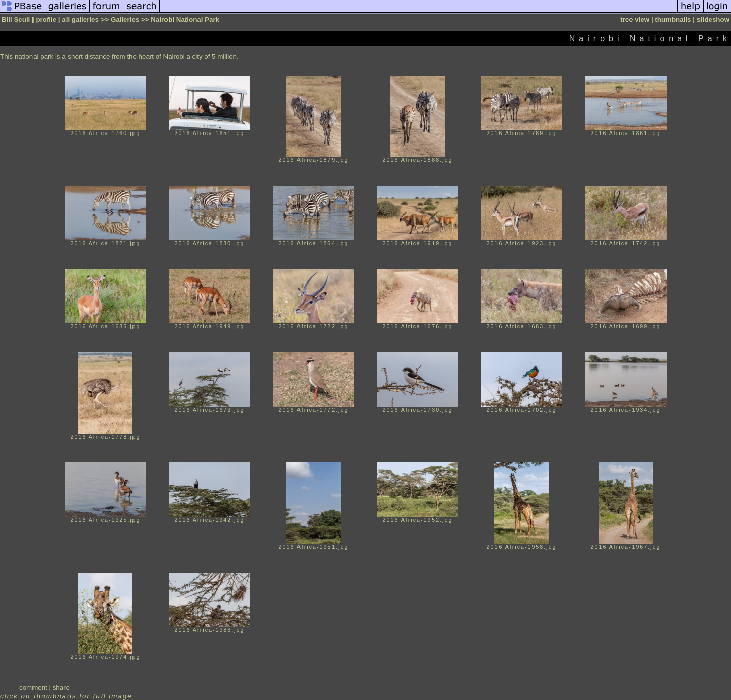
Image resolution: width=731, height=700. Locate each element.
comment (33, 688)
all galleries (80, 20)
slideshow (713, 20)
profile (46, 20)
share (61, 688)
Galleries (125, 20)
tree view (635, 20)
